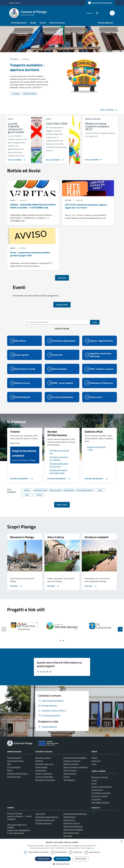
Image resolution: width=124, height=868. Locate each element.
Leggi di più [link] (90, 848)
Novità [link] (33, 23)
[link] (100, 3)
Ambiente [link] (39, 761)
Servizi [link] (43, 23)
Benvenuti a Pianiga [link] (100, 777)
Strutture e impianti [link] (100, 796)
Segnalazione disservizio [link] (45, 820)
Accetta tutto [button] (62, 859)
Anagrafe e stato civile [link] (44, 764)
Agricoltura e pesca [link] (43, 758)
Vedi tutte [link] (62, 278)
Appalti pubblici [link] (41, 767)
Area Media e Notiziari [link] (100, 802)
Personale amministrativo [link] (17, 773)
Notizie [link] (94, 758)
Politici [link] (10, 770)
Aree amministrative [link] (15, 761)
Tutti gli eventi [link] (62, 305)
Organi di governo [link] (14, 758)
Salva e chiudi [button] (43, 859)
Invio (95, 322)
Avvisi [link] (94, 764)
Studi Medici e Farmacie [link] (101, 793)
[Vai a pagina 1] (61, 641)
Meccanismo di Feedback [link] (73, 830)
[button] (62, 864)
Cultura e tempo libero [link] (44, 777)
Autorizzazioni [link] (41, 770)
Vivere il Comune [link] (57, 23)
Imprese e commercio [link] (72, 761)
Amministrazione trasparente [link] (75, 814)
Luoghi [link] (94, 780)
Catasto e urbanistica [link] (44, 773)
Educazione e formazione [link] (45, 780)
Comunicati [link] (96, 761)
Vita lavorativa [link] (69, 780)
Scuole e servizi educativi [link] (102, 787)
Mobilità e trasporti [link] (71, 764)
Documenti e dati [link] (14, 777)
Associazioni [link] (96, 799)
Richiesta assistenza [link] (43, 823)
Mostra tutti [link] (62, 505)
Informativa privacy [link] (71, 833)
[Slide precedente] (4, 629)
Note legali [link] (68, 836)
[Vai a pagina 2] (63, 641)
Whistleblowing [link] (70, 817)
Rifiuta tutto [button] (81, 859)
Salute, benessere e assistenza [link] (76, 767)
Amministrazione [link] (19, 23)
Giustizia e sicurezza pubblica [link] (75, 758)
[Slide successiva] (120, 629)
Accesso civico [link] (69, 820)
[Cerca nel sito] (112, 13)
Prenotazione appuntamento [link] (47, 817)
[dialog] (62, 853)
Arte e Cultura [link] (97, 790)
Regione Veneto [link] (15, 3)
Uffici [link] (9, 764)
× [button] (121, 841)
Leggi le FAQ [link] (40, 814)
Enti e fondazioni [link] (14, 767)
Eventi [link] (94, 783)
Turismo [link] (67, 777)
